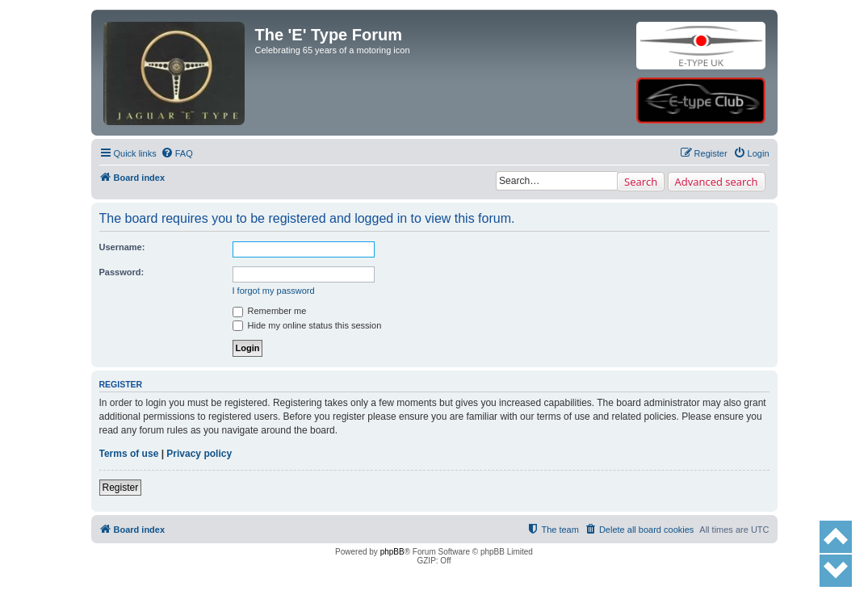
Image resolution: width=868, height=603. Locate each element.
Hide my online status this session (307, 325)
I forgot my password (274, 291)
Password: (122, 272)
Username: (122, 247)
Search (641, 182)
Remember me (270, 311)
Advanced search (717, 182)
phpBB (392, 552)
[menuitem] (177, 153)
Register (121, 488)
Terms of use (129, 454)
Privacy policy (199, 454)
